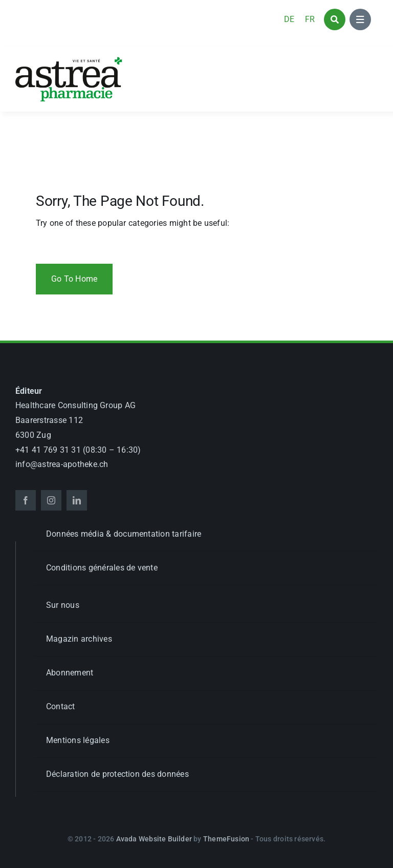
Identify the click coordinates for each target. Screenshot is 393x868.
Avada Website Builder (154, 839)
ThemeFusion (226, 839)
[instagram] (51, 500)
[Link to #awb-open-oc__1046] (335, 19)
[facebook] (26, 500)
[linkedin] (77, 500)
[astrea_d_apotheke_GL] (69, 60)
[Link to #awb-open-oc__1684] (360, 19)
